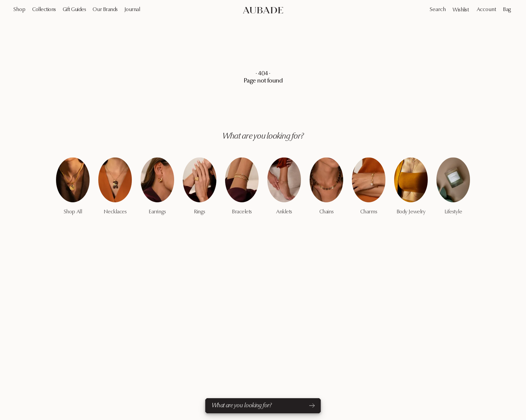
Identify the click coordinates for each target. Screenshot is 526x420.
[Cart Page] (508, 10)
